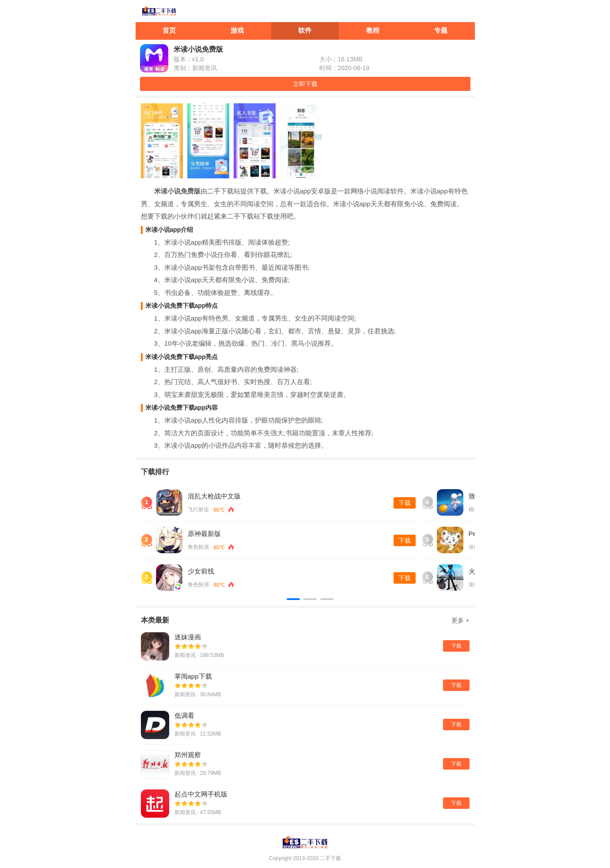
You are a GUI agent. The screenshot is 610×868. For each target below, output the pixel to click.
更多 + (460, 620)
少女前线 (201, 571)
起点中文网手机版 (201, 794)
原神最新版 (204, 534)
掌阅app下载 (193, 676)
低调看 (184, 715)
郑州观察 (188, 755)
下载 (405, 503)
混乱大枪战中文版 (214, 496)
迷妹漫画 (188, 637)
